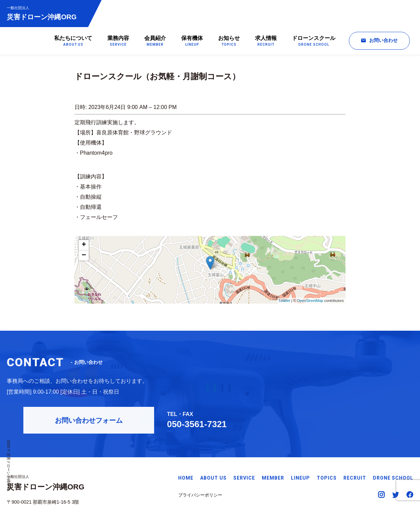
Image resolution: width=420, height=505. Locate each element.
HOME (186, 445)
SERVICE (244, 445)
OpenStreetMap (310, 302)
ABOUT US (213, 445)
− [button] (84, 257)
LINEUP (300, 445)
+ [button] (84, 246)
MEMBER (273, 445)
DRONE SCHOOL (393, 445)
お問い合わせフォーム (280, 378)
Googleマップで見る (29, 477)
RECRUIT (355, 445)
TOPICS (327, 445)
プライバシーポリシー (200, 462)
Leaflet (285, 302)
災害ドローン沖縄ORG (45, 13)
